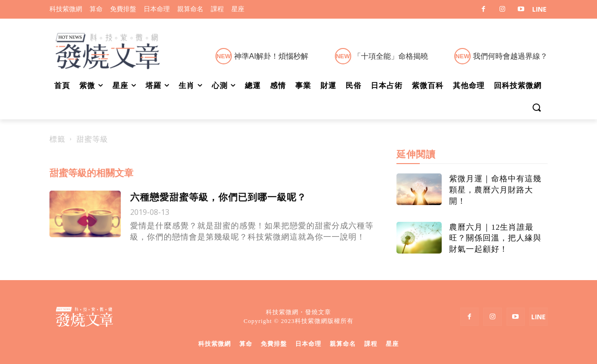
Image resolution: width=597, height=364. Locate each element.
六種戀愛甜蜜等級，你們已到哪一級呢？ (218, 197)
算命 (246, 344)
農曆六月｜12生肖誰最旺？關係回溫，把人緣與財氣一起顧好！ (495, 238)
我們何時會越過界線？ (510, 56)
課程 (371, 344)
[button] (536, 108)
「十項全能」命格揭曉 (391, 56)
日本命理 (308, 344)
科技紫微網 (215, 344)
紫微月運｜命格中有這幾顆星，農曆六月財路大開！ (495, 190)
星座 (392, 344)
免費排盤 (274, 344)
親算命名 (343, 344)
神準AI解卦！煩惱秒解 (271, 56)
